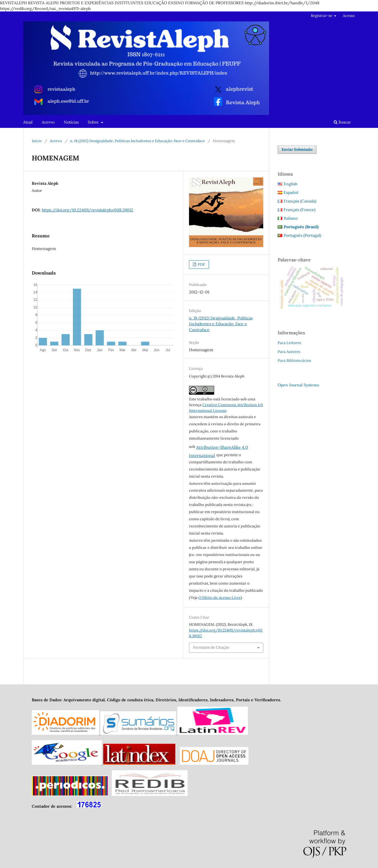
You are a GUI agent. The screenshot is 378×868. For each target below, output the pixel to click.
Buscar (342, 122)
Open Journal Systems (298, 385)
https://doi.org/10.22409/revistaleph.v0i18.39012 (87, 210)
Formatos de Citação (211, 647)
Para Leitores (289, 343)
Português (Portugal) (302, 235)
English (291, 184)
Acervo (48, 122)
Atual (28, 122)
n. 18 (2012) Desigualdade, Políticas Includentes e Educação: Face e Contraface (137, 141)
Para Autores (289, 352)
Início (37, 141)
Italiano (291, 218)
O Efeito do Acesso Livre (220, 598)
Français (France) (300, 210)
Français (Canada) (300, 201)
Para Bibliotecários (294, 360)
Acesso (349, 16)
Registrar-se (322, 16)
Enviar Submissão (297, 149)
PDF (201, 264)
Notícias (71, 122)
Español (291, 192)
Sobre (94, 122)
